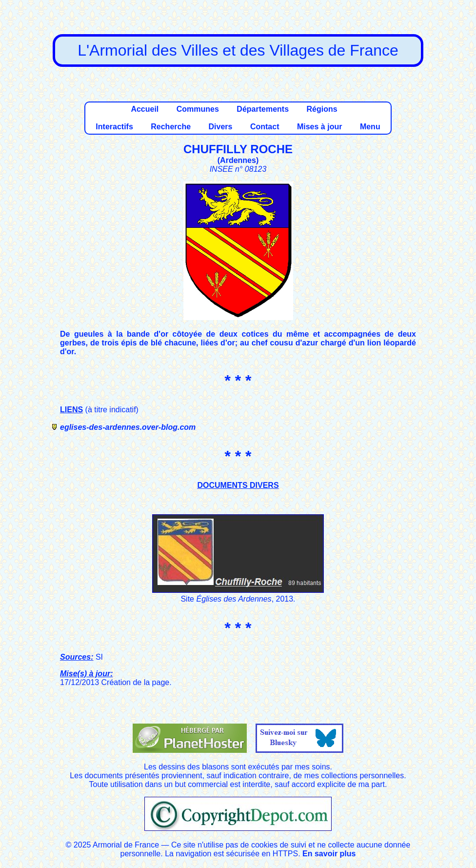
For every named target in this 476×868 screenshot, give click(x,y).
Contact (265, 127)
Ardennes (238, 160)
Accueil (145, 109)
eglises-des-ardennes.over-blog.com (128, 427)
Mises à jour (319, 127)
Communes (198, 109)
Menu (370, 127)
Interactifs (114, 127)
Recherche (171, 127)
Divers (221, 127)
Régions (322, 109)
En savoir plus (329, 854)
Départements (263, 109)
